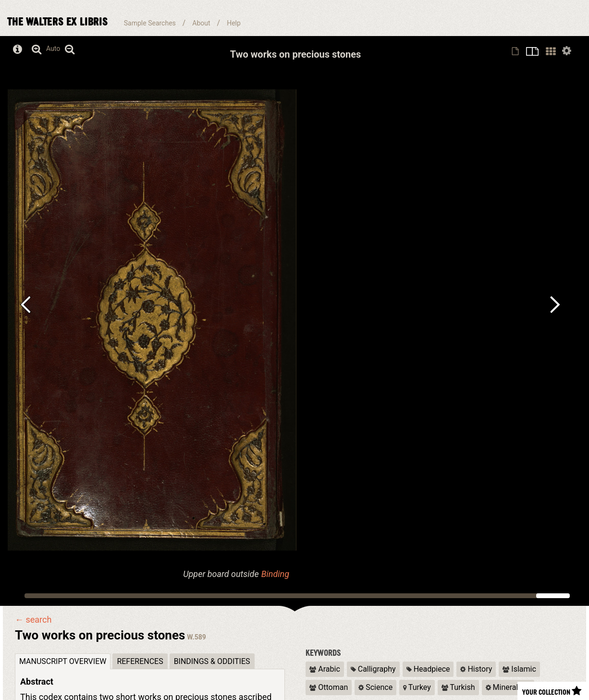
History (476, 669)
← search (33, 620)
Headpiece (428, 669)
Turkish (458, 687)
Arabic (325, 669)
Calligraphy (373, 669)
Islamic (519, 669)
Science (375, 687)
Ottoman (329, 687)
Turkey (417, 687)
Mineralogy (508, 687)
